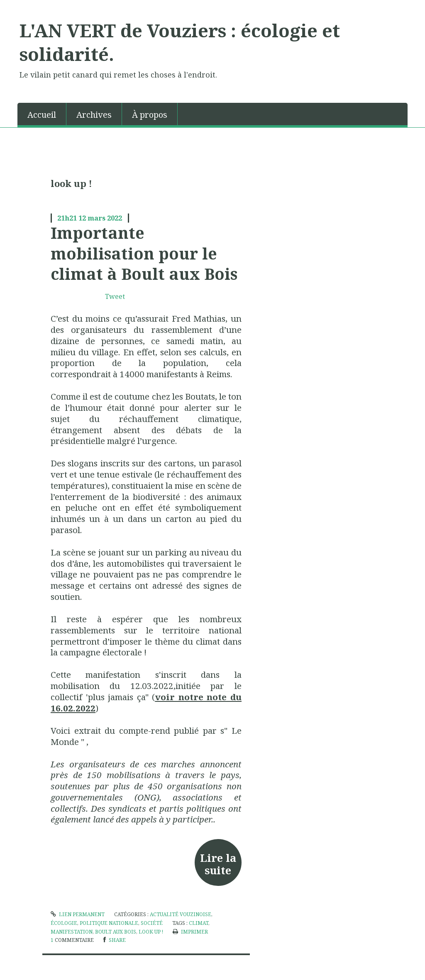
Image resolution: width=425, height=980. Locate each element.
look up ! (151, 932)
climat (199, 923)
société (152, 923)
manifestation (72, 932)
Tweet (115, 296)
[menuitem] (42, 114)
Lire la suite (218, 864)
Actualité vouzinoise (181, 914)
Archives (94, 115)
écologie (64, 923)
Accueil (42, 115)
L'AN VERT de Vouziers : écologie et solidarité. (180, 42)
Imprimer (190, 932)
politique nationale (109, 923)
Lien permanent (78, 914)
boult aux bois (116, 932)
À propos (150, 115)
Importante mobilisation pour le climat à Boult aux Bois (144, 253)
